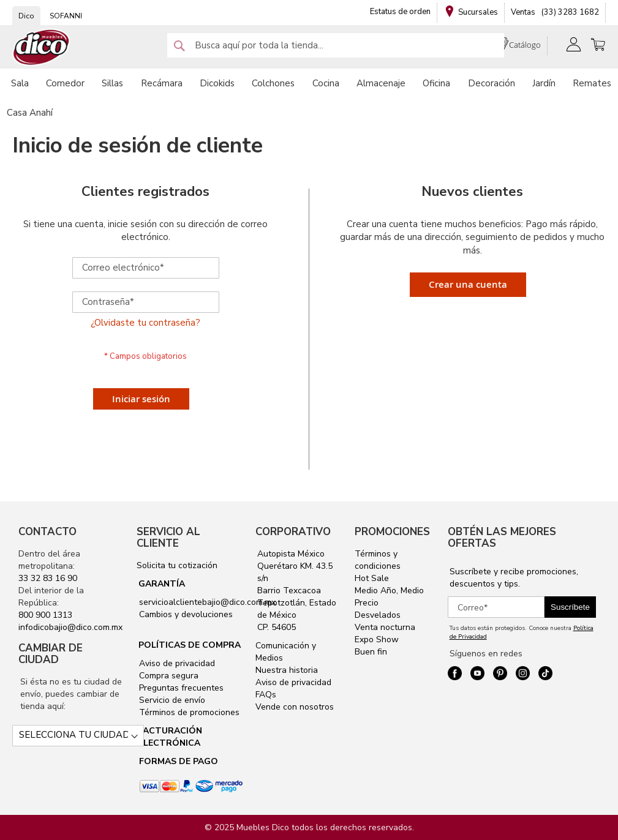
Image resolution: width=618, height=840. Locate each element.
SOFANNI (66, 16)
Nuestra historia (287, 670)
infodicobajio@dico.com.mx (70, 627)
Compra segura (168, 676)
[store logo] (42, 47)
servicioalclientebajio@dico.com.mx (207, 602)
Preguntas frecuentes (180, 688)
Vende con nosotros (295, 707)
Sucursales (478, 12)
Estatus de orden (400, 12)
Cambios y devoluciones (185, 614)
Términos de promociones (188, 712)
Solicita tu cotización (177, 565)
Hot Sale (372, 578)
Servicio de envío (171, 700)
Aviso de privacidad (176, 663)
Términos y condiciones (378, 560)
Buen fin (371, 652)
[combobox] (336, 45)
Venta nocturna (385, 627)
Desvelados (378, 615)
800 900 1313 (45, 615)
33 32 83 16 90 (48, 578)
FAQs (266, 695)
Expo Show (377, 639)
